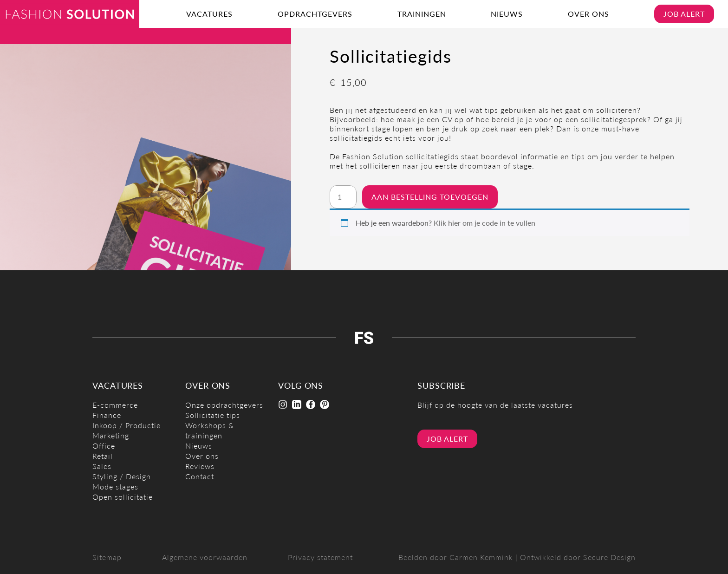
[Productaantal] (343, 197)
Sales (102, 466)
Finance (107, 415)
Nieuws (507, 14)
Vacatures (209, 14)
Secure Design (609, 557)
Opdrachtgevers (315, 14)
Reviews (200, 466)
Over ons (588, 14)
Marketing (111, 435)
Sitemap (107, 557)
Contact (200, 476)
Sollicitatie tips (213, 415)
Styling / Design (122, 476)
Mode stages (115, 486)
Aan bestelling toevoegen (430, 197)
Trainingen (422, 14)
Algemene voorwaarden (205, 557)
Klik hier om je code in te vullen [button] (484, 223)
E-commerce (115, 405)
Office (104, 446)
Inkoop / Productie (127, 425)
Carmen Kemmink (481, 557)
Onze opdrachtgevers (224, 405)
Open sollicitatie (123, 497)
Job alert (684, 14)
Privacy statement (320, 557)
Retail (103, 456)
